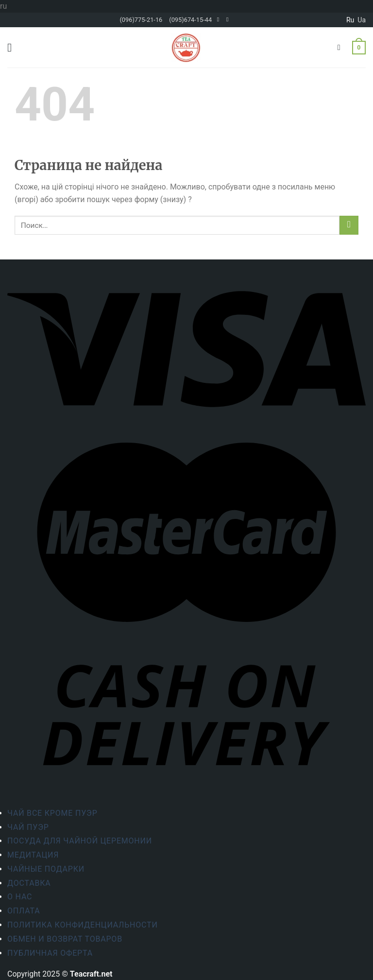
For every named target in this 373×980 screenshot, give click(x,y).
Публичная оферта (50, 953)
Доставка (29, 883)
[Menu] (13, 47)
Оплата (24, 911)
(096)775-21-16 (141, 20)
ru (350, 20)
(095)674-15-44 (190, 20)
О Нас (20, 897)
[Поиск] (341, 47)
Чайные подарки (46, 869)
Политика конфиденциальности (83, 925)
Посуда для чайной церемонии (80, 841)
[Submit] (349, 225)
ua (362, 20)
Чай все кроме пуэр (52, 813)
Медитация (33, 855)
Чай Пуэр (28, 827)
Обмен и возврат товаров (65, 939)
